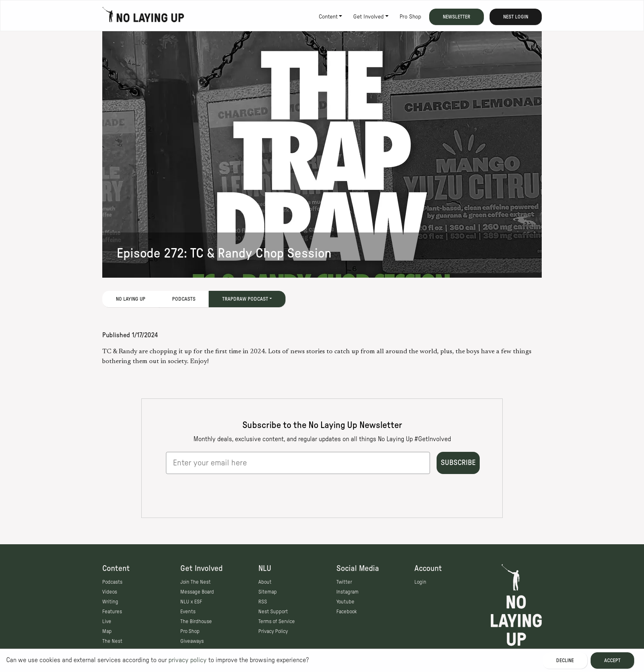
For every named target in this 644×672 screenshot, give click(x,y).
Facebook (347, 612)
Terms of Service (277, 621)
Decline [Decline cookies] (565, 660)
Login (420, 582)
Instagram (347, 592)
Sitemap (268, 592)
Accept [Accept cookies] (612, 660)
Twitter (344, 582)
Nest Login (516, 17)
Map (107, 631)
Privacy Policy (273, 631)
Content (328, 17)
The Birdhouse (196, 621)
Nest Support (273, 612)
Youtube (345, 602)
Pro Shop (410, 17)
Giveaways (192, 641)
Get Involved (368, 17)
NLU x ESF (191, 602)
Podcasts (184, 299)
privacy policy (187, 660)
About (265, 582)
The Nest (112, 641)
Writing (110, 602)
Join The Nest (195, 582)
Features (112, 612)
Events (188, 612)
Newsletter (457, 17)
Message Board (197, 592)
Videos (110, 592)
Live (107, 621)
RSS (263, 602)
